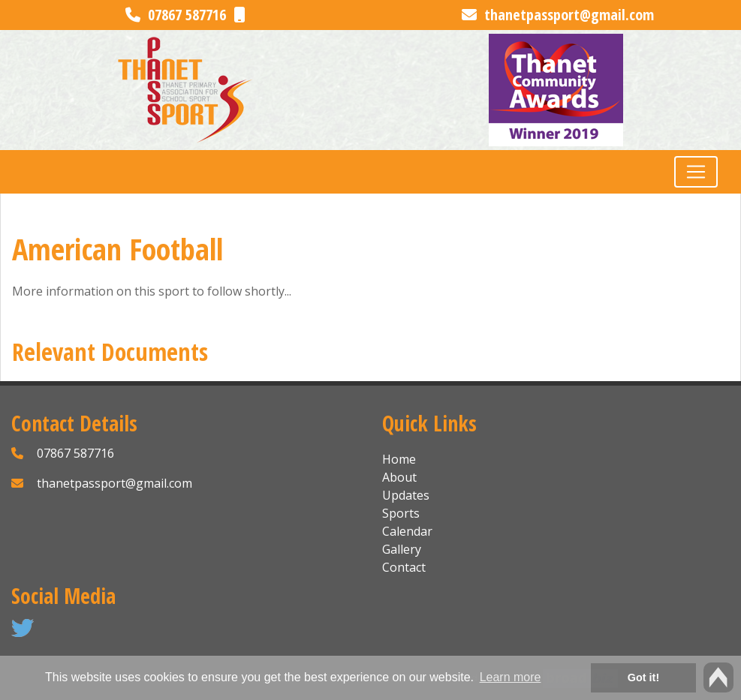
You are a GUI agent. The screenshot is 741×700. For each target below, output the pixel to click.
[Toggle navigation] (696, 172)
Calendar (407, 531)
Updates (406, 495)
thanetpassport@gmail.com (558, 15)
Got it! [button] (643, 677)
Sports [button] (401, 513)
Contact (404, 567)
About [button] (399, 477)
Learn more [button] (511, 677)
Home (399, 459)
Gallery (402, 549)
